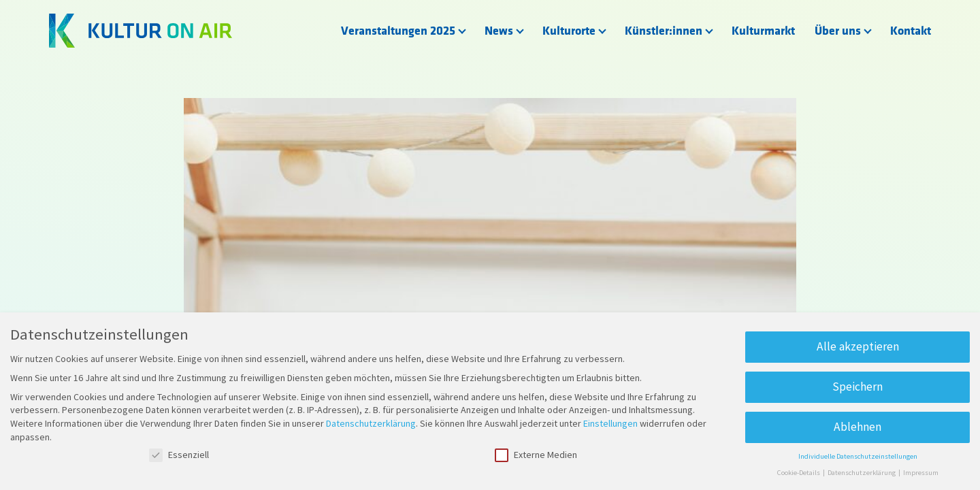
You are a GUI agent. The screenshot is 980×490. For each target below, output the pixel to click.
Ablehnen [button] (857, 427)
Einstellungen (610, 423)
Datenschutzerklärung (371, 423)
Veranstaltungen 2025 (398, 31)
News (499, 31)
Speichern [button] (857, 387)
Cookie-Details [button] (799, 473)
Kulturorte (569, 31)
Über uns (838, 31)
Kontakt (911, 31)
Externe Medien (536, 455)
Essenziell (179, 455)
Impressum (921, 473)
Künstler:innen (664, 31)
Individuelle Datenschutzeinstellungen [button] (858, 456)
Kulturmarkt (763, 31)
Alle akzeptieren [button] (858, 346)
